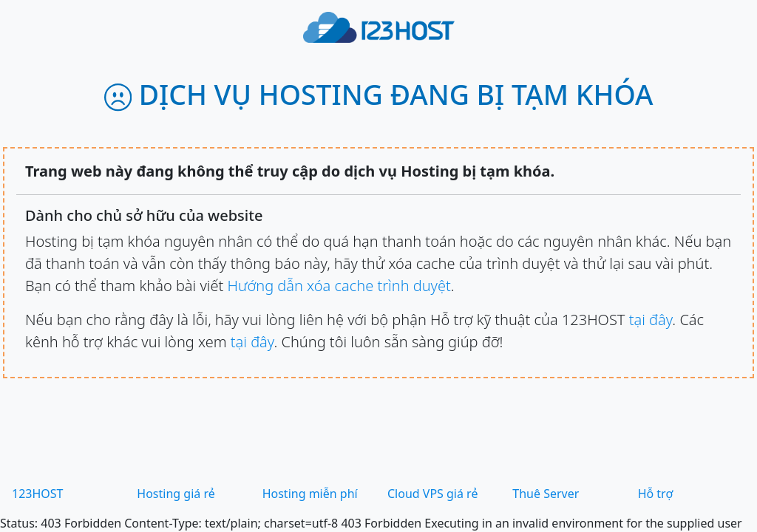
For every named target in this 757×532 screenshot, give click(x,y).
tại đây (651, 320)
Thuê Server (546, 494)
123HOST (38, 494)
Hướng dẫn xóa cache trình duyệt (339, 286)
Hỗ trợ (656, 494)
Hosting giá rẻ (176, 494)
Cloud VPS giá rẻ (432, 494)
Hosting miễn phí (310, 494)
